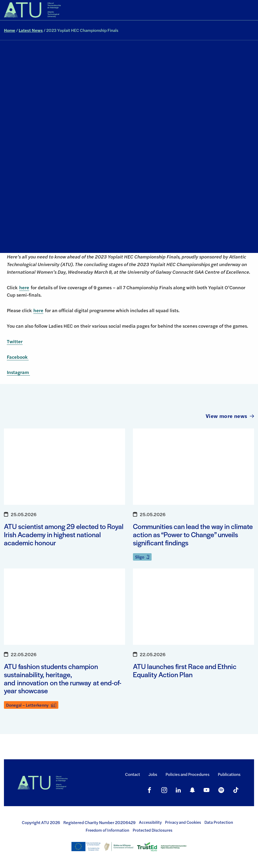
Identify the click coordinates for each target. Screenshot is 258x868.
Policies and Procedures (187, 774)
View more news (230, 416)
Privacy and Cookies (183, 822)
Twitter (15, 341)
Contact (133, 774)
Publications (229, 774)
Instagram (18, 372)
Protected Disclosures (153, 830)
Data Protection (219, 822)
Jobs (153, 774)
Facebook (18, 357)
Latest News (31, 30)
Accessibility (150, 822)
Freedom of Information (107, 830)
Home (10, 30)
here (24, 287)
